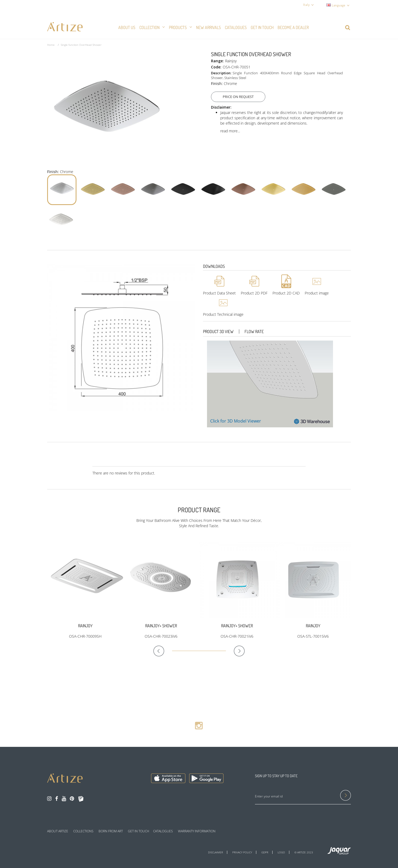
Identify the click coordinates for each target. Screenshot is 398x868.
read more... (230, 131)
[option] (85, 590)
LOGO (281, 852)
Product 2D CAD (286, 293)
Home (51, 45)
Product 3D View (218, 331)
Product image (317, 293)
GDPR (265, 852)
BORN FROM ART (111, 831)
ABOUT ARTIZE (58, 831)
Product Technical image (223, 314)
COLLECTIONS (83, 831)
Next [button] (235, 651)
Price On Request (240, 97)
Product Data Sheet (219, 293)
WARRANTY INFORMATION (197, 831)
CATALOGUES (163, 831)
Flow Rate (254, 331)
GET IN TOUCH (139, 831)
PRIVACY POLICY (242, 852)
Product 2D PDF (254, 293)
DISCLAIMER (216, 852)
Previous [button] (163, 651)
